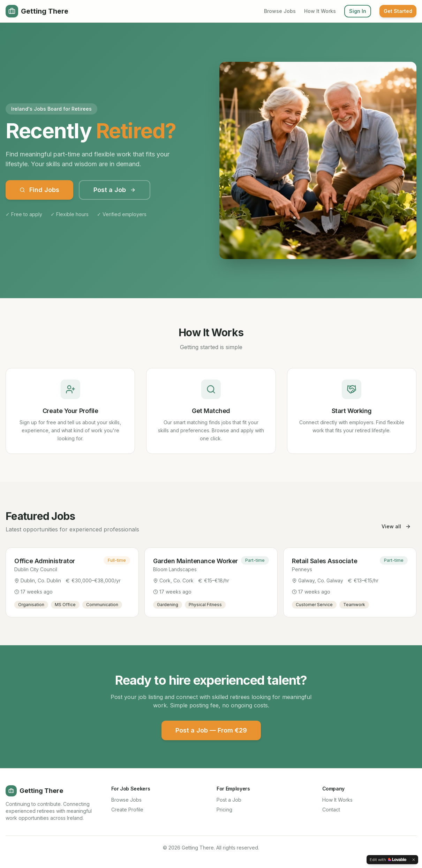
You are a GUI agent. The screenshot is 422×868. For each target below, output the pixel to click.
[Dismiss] (414, 860)
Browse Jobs (280, 11)
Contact (331, 810)
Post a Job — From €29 (211, 730)
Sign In (358, 11)
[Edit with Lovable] (388, 860)
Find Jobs (39, 190)
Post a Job (115, 190)
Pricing (224, 810)
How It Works (320, 11)
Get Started (398, 11)
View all (396, 526)
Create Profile (127, 810)
